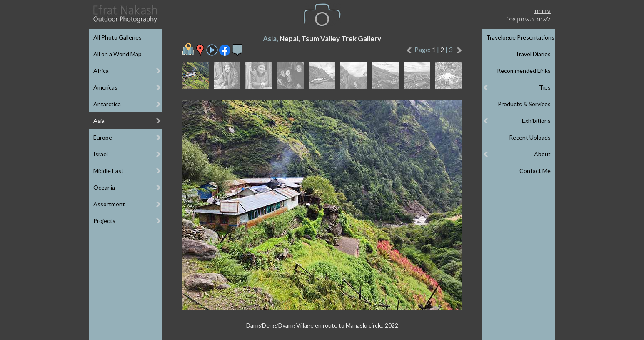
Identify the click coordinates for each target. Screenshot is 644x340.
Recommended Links (524, 71)
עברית (543, 10)
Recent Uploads (530, 137)
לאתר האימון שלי (528, 19)
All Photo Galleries (117, 37)
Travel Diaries (533, 54)
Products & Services (524, 104)
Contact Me (535, 171)
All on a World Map (117, 54)
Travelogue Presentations (520, 37)
